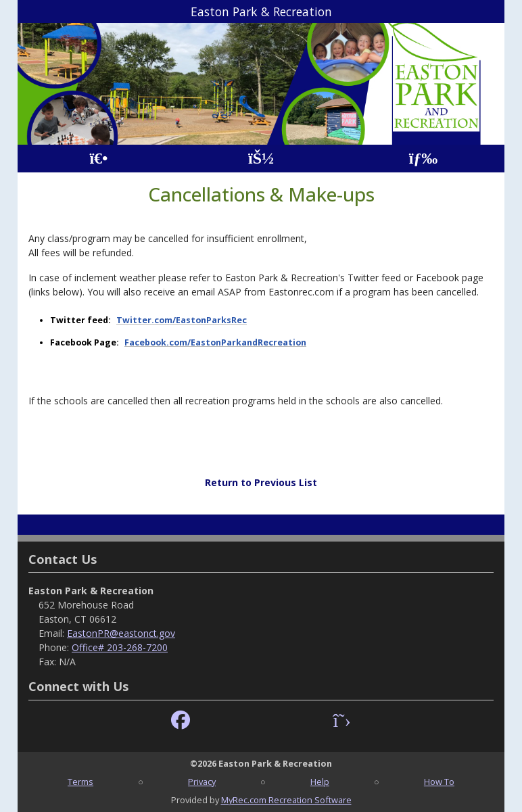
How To (439, 782)
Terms (80, 782)
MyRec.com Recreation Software (286, 800)
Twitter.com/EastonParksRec (182, 320)
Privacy (202, 782)
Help (320, 782)
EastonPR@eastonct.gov (121, 633)
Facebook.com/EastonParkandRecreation (215, 342)
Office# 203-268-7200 (120, 647)
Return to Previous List (261, 482)
